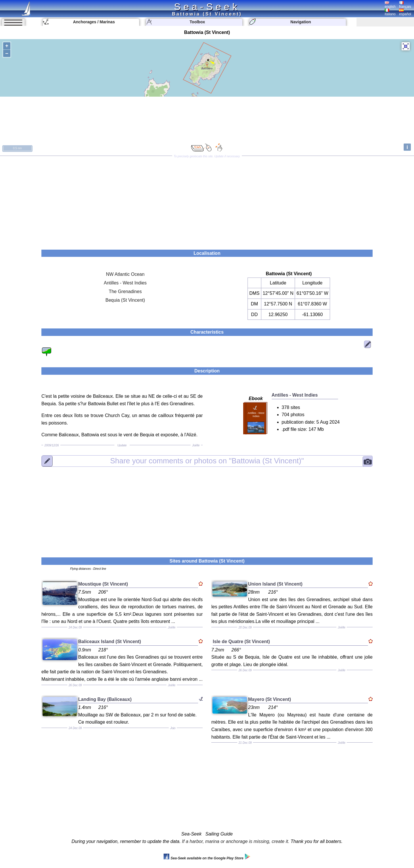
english (390, 5)
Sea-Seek (207, 7)
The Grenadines (125, 291)
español (405, 12)
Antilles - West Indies (125, 283)
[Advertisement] (207, 201)
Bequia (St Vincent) (125, 300)
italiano (390, 12)
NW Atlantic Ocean (125, 274)
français (405, 5)
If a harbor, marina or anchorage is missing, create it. (236, 841)
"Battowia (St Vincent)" (207, 461)
